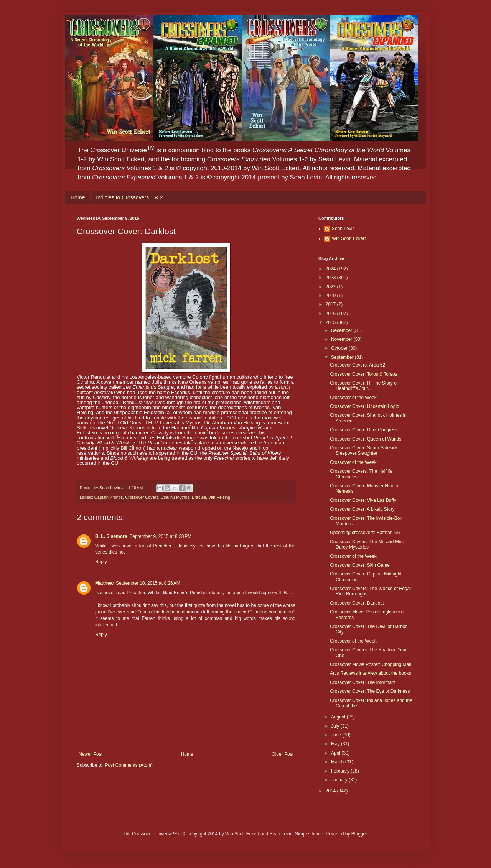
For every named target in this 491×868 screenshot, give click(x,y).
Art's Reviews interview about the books (371, 673)
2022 (331, 287)
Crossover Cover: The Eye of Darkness (370, 691)
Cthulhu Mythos (175, 497)
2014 (331, 791)
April (336, 753)
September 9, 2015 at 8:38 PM (160, 536)
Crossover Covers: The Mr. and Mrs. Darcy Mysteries (367, 544)
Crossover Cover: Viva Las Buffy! (364, 500)
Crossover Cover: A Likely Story (362, 509)
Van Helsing (219, 497)
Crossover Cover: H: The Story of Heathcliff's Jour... (364, 386)
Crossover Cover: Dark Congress (364, 430)
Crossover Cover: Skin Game (360, 565)
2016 (331, 314)
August (339, 717)
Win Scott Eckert (349, 238)
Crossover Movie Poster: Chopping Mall (370, 664)
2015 (331, 322)
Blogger (359, 834)
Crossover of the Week (353, 398)
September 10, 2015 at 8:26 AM (148, 583)
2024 (331, 269)
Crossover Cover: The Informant (363, 682)
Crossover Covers (142, 497)
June (337, 735)
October (340, 348)
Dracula (199, 497)
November (342, 339)
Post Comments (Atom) (129, 765)
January (340, 780)
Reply (101, 562)
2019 (331, 296)
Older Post (283, 754)
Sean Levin (343, 229)
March (338, 762)
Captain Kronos (109, 497)
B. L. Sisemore (111, 536)
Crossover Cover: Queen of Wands (366, 439)
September (343, 357)
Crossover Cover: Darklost (357, 603)
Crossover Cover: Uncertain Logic (364, 406)
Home (78, 197)
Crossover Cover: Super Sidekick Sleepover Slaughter (364, 450)
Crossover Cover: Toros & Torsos (364, 374)
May (336, 744)
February (341, 771)
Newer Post (91, 754)
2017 (331, 304)
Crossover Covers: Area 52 (358, 365)
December (342, 330)
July (336, 726)
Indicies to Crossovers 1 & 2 (129, 197)
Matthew (104, 583)
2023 (331, 278)
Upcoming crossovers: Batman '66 (365, 533)
